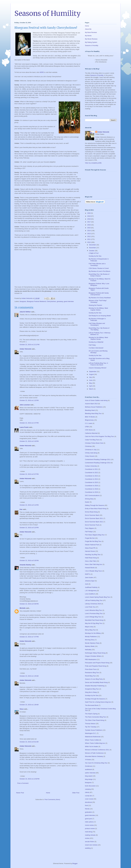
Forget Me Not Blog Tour (93, 541)
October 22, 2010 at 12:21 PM (29, 345)
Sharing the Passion (95, 305)
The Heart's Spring (91, 714)
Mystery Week (90, 646)
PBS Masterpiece (91, 659)
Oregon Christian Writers (93, 656)
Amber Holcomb (25, 349)
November (93, 248)
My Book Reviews (91, 32)
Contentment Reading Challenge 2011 (98, 459)
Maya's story (89, 627)
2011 (89, 239)
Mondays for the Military (93, 633)
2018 (89, 219)
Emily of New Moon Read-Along (96, 509)
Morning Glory (90, 640)
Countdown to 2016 (91, 486)
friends (87, 809)
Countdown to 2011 (91, 469)
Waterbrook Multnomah (93, 737)
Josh (87, 584)
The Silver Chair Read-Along (94, 720)
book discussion (90, 786)
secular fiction (90, 842)
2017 (89, 222)
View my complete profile (93, 163)
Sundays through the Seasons (95, 699)
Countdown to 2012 (91, 473)
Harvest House (90, 551)
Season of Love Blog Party (94, 679)
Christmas (88, 446)
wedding (88, 848)
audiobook (88, 769)
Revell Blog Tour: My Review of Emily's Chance (99, 275)
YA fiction (88, 760)
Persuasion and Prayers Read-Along (97, 663)
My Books (88, 36)
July (91, 377)
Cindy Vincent (90, 456)
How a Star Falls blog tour (94, 564)
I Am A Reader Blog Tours (93, 571)
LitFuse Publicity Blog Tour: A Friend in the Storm (98, 364)
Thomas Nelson (90, 724)
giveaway (60, 301)
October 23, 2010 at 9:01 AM (29, 742)
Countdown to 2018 (91, 489)
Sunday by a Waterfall (96, 342)
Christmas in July (91, 450)
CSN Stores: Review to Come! (99, 268)
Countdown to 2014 (91, 479)
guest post (88, 819)
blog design (89, 779)
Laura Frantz (24, 427)
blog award (89, 776)
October (92, 251)
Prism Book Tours (91, 669)
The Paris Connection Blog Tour (95, 717)
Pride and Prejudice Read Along (96, 666)
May (91, 383)
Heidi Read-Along (91, 558)
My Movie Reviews (91, 39)
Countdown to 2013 (91, 476)
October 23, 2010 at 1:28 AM (29, 705)
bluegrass (23, 301)
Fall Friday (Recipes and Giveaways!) (97, 324)
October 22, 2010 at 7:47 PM (29, 637)
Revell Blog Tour (90, 676)
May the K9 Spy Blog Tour (94, 623)
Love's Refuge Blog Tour (93, 617)
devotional (88, 802)
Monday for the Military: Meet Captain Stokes (98, 309)
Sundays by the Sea (92, 695)
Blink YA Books (90, 417)
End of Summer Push (92, 525)
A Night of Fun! (94, 253)
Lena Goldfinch (90, 594)
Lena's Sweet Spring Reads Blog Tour (98, 597)
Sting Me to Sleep (91, 692)
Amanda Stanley (25, 565)
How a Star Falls (90, 561)
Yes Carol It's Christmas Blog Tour (96, 763)
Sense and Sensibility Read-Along (96, 682)
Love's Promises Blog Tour (94, 613)
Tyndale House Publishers (94, 730)
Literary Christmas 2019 (93, 604)
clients (87, 792)
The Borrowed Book (92, 705)
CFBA (87, 427)
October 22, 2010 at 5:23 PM (29, 528)
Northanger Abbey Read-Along (95, 653)
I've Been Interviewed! (96, 348)
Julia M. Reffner (25, 312)
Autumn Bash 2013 (91, 404)
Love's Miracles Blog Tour (93, 610)
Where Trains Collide (92, 740)
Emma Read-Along (91, 512)
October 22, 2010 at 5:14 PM (29, 505)
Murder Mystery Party (92, 643)
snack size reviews (91, 845)
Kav (21, 509)
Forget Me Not (90, 538)
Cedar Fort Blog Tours (92, 440)
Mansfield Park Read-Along (94, 620)
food (86, 805)
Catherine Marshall (91, 433)
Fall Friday (92, 345)
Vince (22, 709)
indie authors (89, 822)
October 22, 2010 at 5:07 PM (29, 474)
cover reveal (89, 799)
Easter (87, 502)
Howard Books (90, 568)
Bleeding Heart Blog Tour (93, 413)
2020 (89, 213)
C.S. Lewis (89, 423)
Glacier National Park (92, 545)
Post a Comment (23, 783)
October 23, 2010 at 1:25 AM (29, 676)
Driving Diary (89, 499)
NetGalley (88, 650)
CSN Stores (89, 430)
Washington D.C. (91, 733)
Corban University (91, 466)
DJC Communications (92, 495)
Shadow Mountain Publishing (95, 686)
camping (88, 789)
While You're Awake (92, 746)
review (87, 838)
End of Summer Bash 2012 (94, 522)
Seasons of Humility (48, 13)
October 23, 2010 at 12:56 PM (29, 779)
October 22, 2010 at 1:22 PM (29, 400)
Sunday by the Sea (95, 256)
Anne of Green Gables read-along (96, 400)
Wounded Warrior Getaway (94, 756)
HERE (42, 72)
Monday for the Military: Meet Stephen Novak (98, 338)
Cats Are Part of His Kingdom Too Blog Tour (99, 436)
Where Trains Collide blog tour (95, 743)
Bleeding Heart (90, 410)
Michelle (23, 608)
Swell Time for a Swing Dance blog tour (98, 702)
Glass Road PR (90, 548)
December (93, 245)
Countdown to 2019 (91, 492)
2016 (89, 225)
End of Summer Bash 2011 (94, 518)
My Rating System (91, 42)
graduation (88, 812)
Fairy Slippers (90, 528)
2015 (89, 228)
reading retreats (90, 835)
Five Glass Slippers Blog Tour (95, 535)
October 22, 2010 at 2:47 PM (29, 423)
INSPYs (88, 574)
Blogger (75, 863)
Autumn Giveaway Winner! (98, 368)
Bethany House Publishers (94, 407)
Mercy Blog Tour (90, 630)
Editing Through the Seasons (95, 505)
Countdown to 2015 (91, 482)
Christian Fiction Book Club (94, 443)
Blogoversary (89, 420)
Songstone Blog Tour (92, 689)
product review (90, 828)
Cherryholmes (51, 301)
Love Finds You (90, 607)
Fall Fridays (89, 532)
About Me (88, 29)
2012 (89, 236)
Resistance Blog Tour (92, 673)
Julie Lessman (25, 405)
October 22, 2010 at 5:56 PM (29, 604)
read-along (89, 832)
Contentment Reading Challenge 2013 (98, 463)
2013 (89, 234)
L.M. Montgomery (91, 591)
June (91, 380)
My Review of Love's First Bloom (99, 271)
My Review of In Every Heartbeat (100, 298)
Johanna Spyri (90, 581)
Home (48, 793)
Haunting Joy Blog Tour (93, 555)
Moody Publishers (91, 637)
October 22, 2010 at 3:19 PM (29, 441)
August (92, 374)
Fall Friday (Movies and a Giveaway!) (97, 265)
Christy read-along (91, 453)
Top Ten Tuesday (91, 727)
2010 (89, 242)
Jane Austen (89, 577)
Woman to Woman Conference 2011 (97, 750)
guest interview (69, 301)
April (91, 386)
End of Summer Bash (92, 515)
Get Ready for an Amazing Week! (100, 316)
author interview (90, 773)
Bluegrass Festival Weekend (36, 301)
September (93, 372)
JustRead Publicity (91, 587)
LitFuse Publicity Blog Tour (94, 600)
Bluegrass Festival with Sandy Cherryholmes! (99, 294)
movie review (89, 825)
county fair (88, 796)
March (91, 389)
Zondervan (89, 766)
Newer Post (20, 793)
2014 (89, 231)
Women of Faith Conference (94, 753)
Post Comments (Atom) (52, 799)
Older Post (76, 793)
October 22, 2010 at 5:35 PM (29, 560)
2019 (89, 216)
